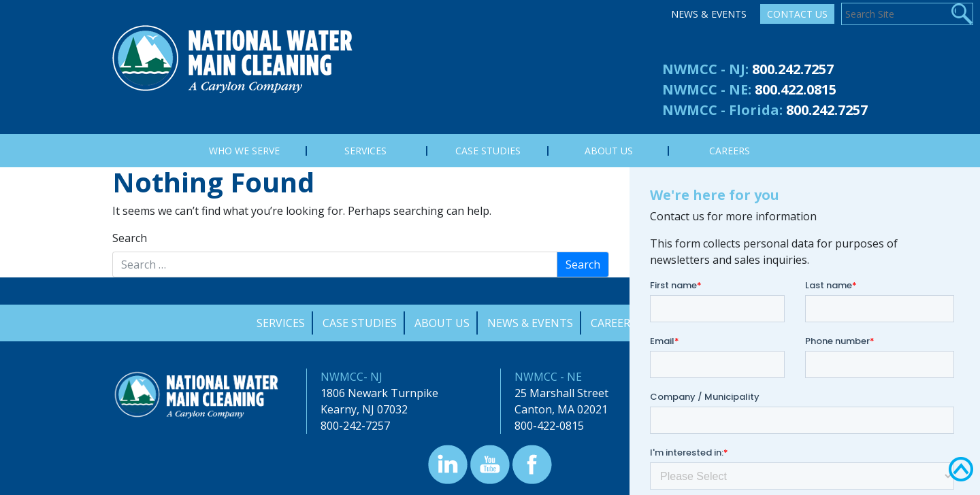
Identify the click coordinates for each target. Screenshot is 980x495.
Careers (614, 323)
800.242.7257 (793, 69)
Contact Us (797, 14)
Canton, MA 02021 (561, 409)
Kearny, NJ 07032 (364, 409)
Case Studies (360, 323)
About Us (442, 323)
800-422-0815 (549, 426)
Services (281, 323)
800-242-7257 (355, 426)
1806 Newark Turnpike (379, 393)
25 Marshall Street (561, 393)
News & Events (709, 14)
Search (130, 238)
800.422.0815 (796, 89)
